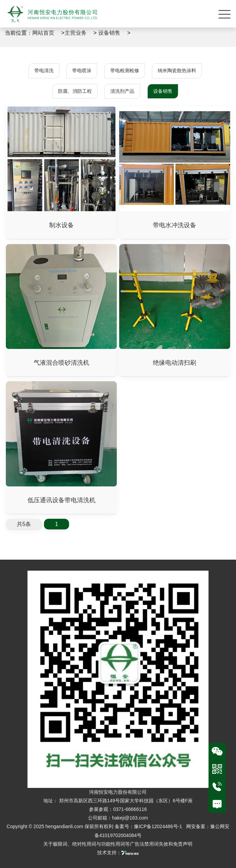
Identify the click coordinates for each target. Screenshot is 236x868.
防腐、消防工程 (75, 91)
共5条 (24, 524)
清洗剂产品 (122, 91)
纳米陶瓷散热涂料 (177, 70)
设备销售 (109, 33)
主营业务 (76, 33)
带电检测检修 (125, 70)
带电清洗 (44, 70)
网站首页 (43, 33)
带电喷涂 (82, 70)
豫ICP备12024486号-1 (159, 826)
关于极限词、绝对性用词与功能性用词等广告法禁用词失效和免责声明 (118, 844)
